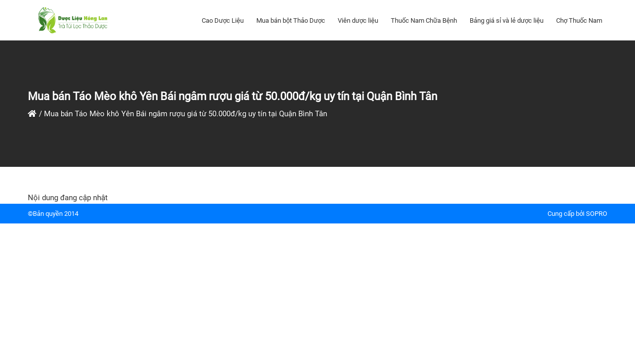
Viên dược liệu (358, 20)
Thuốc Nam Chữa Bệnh (424, 20)
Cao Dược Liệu (223, 20)
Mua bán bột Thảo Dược (291, 20)
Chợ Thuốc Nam (579, 20)
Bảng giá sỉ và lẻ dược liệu (507, 20)
